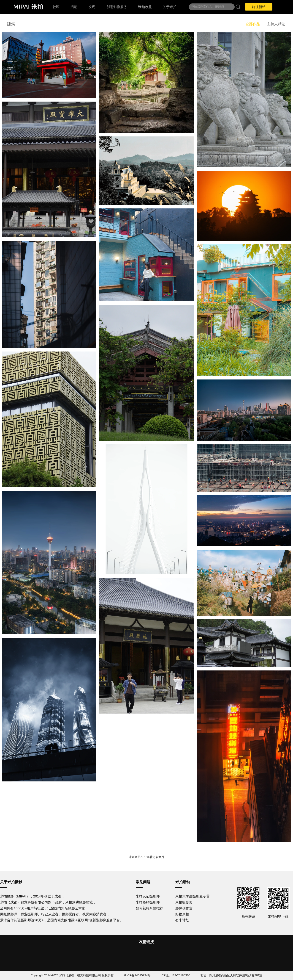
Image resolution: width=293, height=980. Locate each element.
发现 (92, 7)
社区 (56, 7)
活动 (74, 7)
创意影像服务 (117, 7)
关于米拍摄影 (11, 882)
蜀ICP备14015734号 (137, 975)
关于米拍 (170, 7)
